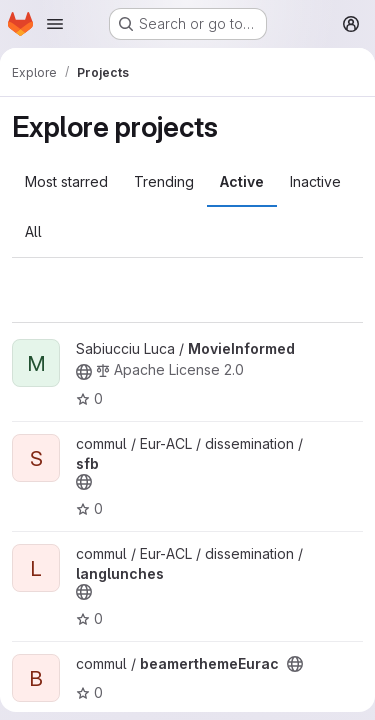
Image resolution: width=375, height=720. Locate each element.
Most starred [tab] (66, 181)
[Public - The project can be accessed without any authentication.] (84, 372)
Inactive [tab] (315, 181)
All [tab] (33, 231)
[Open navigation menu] (55, 24)
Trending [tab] (164, 181)
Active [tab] (242, 181)
